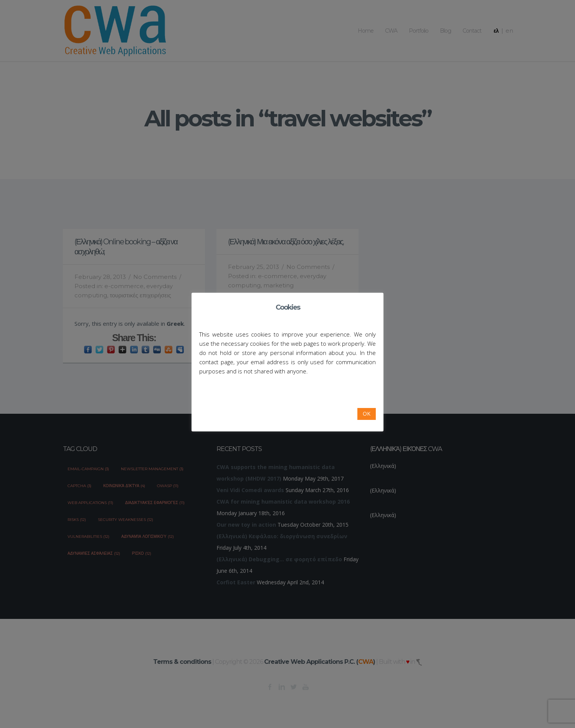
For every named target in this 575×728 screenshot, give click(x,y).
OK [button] (367, 414)
